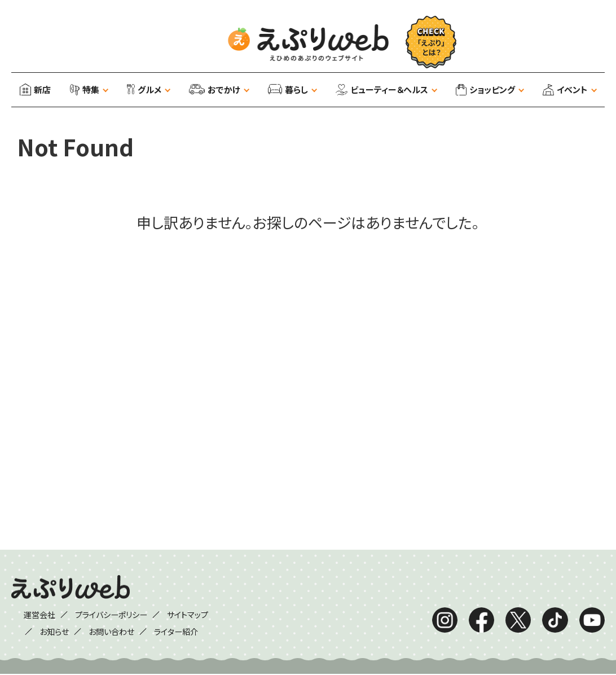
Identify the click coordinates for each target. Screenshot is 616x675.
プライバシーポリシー (111, 615)
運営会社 (31, 615)
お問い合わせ (110, 632)
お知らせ (47, 632)
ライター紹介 (181, 632)
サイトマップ (195, 615)
